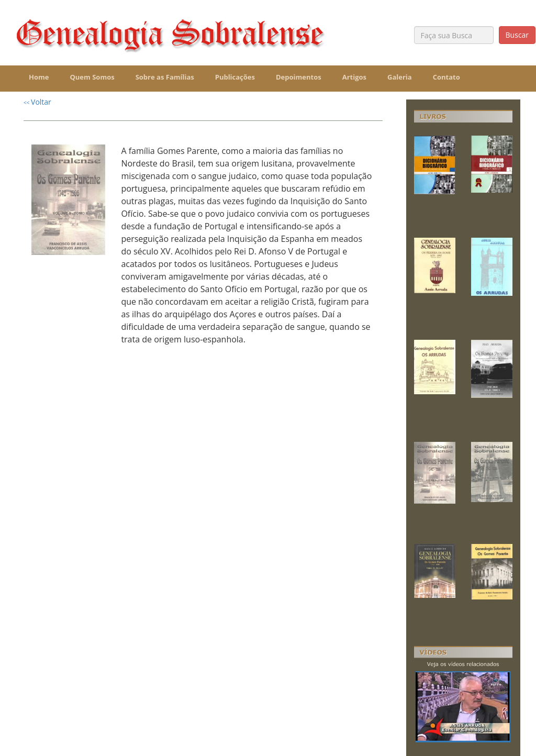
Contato (446, 77)
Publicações (235, 77)
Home (39, 77)
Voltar (37, 102)
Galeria (400, 77)
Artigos (354, 77)
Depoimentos (299, 77)
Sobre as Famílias (165, 77)
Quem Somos (92, 77)
